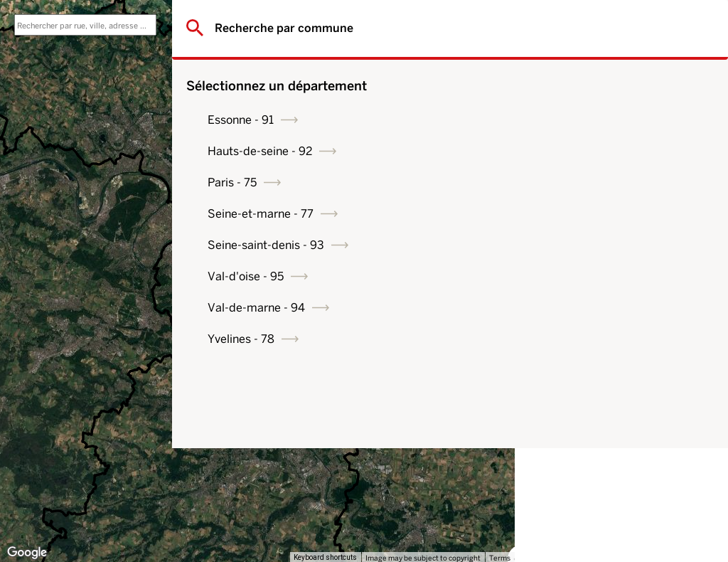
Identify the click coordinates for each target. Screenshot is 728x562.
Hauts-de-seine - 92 (603, 151)
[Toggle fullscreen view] (493, 21)
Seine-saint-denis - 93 (609, 245)
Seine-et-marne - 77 (603, 214)
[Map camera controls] (493, 479)
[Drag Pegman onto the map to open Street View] (493, 531)
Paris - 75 (575, 182)
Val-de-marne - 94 (599, 308)
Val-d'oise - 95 (588, 276)
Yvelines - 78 (584, 339)
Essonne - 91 (583, 120)
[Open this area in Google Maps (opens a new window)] (27, 553)
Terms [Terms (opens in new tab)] (500, 558)
